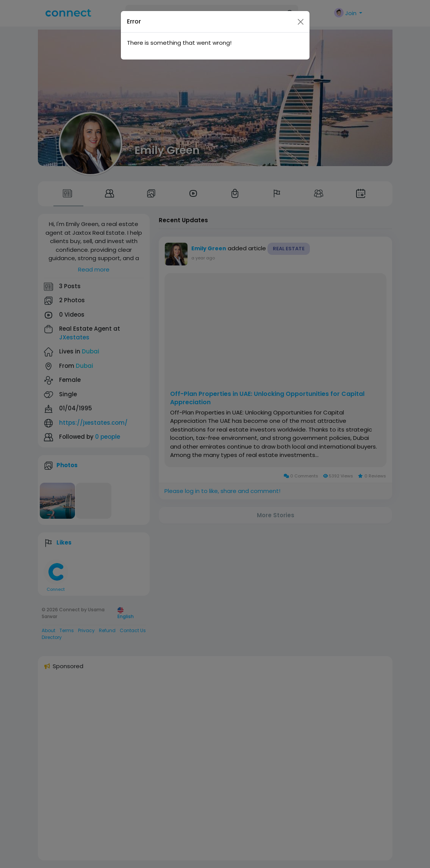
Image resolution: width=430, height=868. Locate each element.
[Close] (301, 8)
